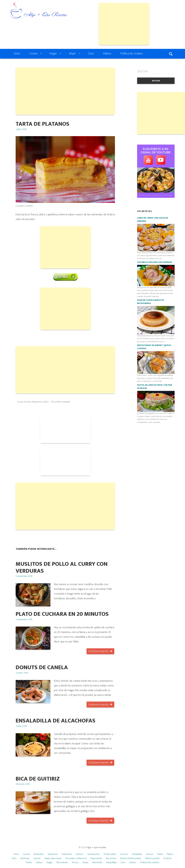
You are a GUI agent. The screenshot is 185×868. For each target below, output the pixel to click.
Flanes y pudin (152, 858)
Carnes (37, 858)
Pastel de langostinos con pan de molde (155, 387)
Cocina (33, 54)
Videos (107, 54)
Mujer (73, 54)
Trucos (75, 862)
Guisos (150, 854)
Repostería (37, 402)
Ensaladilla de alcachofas (56, 721)
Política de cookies (132, 54)
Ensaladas (137, 854)
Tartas (46, 402)
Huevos (80, 854)
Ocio (91, 54)
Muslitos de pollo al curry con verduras (62, 567)
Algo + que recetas (97, 847)
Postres (28, 402)
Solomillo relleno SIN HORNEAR (155, 262)
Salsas (39, 862)
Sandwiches (94, 854)
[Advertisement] (124, 24)
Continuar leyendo (98, 651)
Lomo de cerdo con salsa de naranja (153, 220)
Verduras (25, 858)
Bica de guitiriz (38, 779)
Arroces (124, 854)
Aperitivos (53, 854)
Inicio (17, 54)
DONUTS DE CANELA (42, 667)
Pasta (160, 854)
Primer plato (110, 854)
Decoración (62, 862)
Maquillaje (111, 862)
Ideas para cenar (53, 858)
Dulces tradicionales (131, 858)
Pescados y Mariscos (76, 858)
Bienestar (97, 862)
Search (171, 54)
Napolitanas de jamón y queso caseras (154, 347)
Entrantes (39, 854)
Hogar (53, 54)
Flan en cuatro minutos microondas (151, 302)
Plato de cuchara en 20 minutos (62, 614)
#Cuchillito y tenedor (61, 402)
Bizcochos (111, 858)
